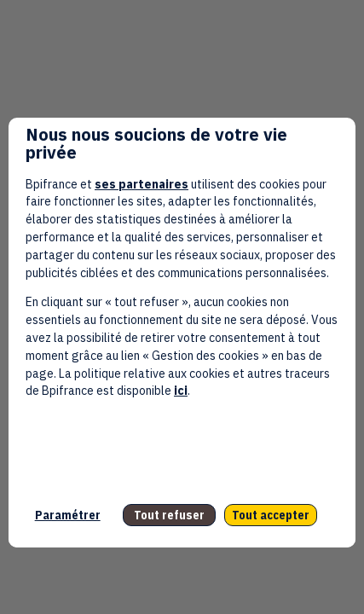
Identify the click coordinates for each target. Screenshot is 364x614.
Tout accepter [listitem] (271, 515)
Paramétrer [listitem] (68, 515)
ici (181, 391)
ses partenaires (142, 184)
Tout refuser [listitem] (169, 515)
